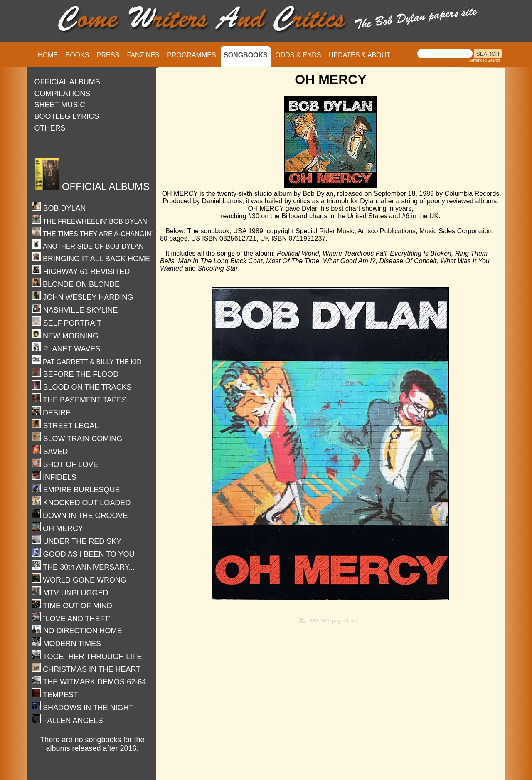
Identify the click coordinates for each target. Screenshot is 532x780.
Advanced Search (485, 60)
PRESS (108, 55)
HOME (48, 55)
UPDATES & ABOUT (360, 55)
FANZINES (143, 55)
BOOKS (77, 55)
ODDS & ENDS (298, 55)
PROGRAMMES (191, 55)
